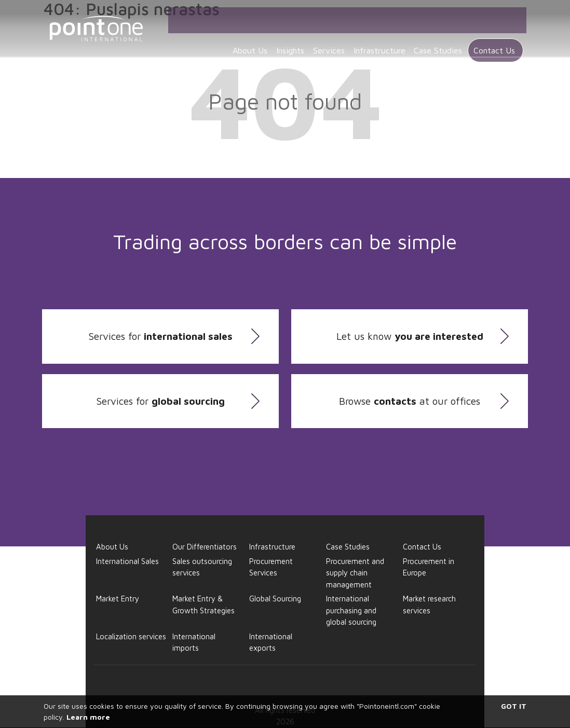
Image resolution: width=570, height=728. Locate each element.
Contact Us (497, 37)
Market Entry (118, 599)
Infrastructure (376, 37)
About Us (234, 37)
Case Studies (439, 37)
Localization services (131, 636)
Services (321, 37)
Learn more (88, 717)
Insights (278, 37)
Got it (514, 706)
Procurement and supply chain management (355, 573)
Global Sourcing (275, 599)
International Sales (127, 561)
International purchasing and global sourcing (351, 610)
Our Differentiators (205, 547)
